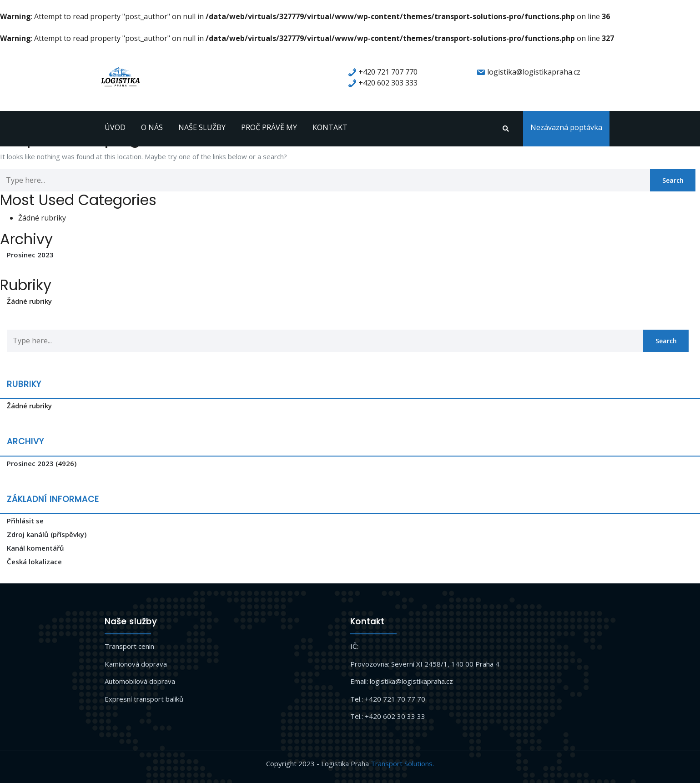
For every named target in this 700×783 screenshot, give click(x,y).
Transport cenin (129, 646)
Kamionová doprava (136, 664)
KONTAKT (330, 127)
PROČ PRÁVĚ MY (269, 127)
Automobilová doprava (140, 681)
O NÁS (152, 127)
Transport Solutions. (402, 763)
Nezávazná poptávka (566, 127)
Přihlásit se (25, 521)
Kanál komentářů (35, 548)
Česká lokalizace (34, 562)
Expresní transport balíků (144, 699)
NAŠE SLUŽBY (202, 127)
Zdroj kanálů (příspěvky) (47, 534)
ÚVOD (115, 127)
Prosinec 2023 (30, 255)
